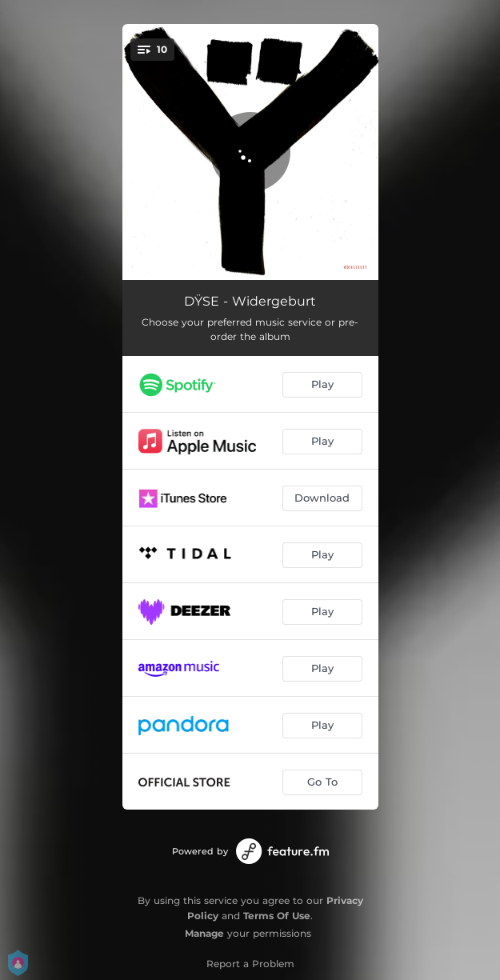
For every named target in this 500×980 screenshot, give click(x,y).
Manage (204, 933)
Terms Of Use (277, 916)
